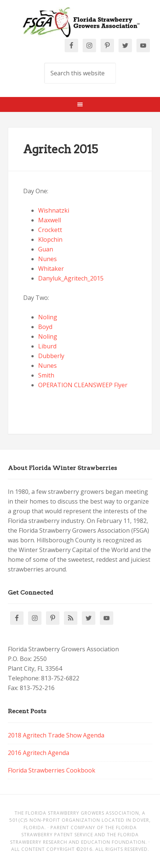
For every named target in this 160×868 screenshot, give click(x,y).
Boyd (45, 327)
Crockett (50, 230)
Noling (48, 317)
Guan (46, 249)
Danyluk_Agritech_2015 (71, 278)
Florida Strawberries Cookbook (52, 770)
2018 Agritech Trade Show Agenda (56, 735)
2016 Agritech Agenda (39, 753)
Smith (46, 375)
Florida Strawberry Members (80, 22)
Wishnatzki (54, 210)
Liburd (47, 346)
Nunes (47, 259)
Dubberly (51, 356)
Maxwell (50, 220)
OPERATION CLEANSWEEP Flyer (83, 385)
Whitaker (51, 269)
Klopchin (50, 239)
